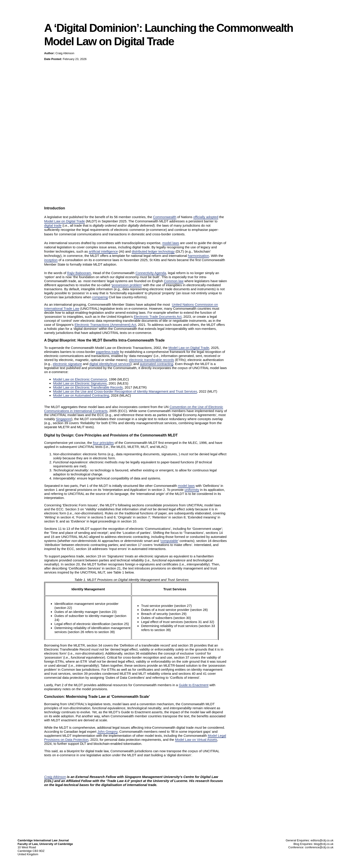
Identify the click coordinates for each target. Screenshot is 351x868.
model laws (171, 243)
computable (169, 541)
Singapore (64, 419)
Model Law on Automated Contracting (81, 395)
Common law (174, 281)
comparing (100, 297)
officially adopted (206, 217)
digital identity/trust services (110, 364)
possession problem (127, 285)
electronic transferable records (152, 360)
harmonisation (199, 256)
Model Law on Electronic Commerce (80, 379)
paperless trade (108, 352)
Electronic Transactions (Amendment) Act (105, 325)
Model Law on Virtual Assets (196, 740)
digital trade (53, 225)
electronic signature (67, 364)
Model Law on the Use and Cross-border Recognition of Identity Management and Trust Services (125, 391)
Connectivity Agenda (151, 273)
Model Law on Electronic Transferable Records (88, 387)
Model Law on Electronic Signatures (80, 383)
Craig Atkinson (55, 777)
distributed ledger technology (153, 251)
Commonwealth (165, 217)
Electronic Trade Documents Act (158, 317)
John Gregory (107, 732)
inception (51, 260)
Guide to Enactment (194, 685)
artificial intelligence (103, 251)
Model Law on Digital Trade (64, 221)
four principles (103, 443)
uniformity (192, 490)
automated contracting (156, 364)
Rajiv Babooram (79, 273)
